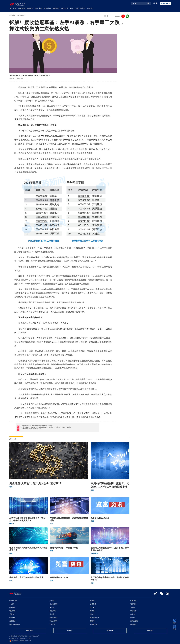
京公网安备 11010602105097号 (20, 641)
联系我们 (70, 630)
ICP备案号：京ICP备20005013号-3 (20, 638)
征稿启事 (110, 630)
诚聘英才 (150, 630)
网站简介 (29, 630)
